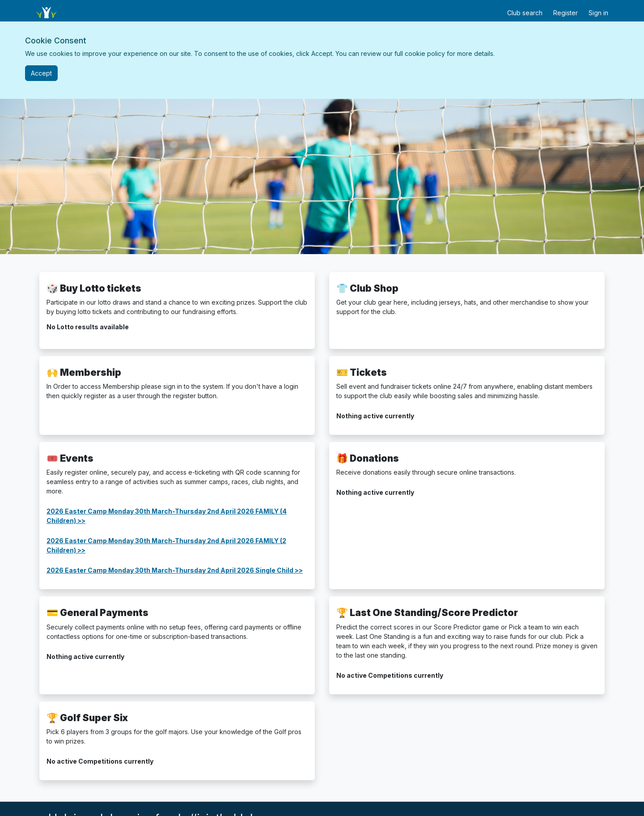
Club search (525, 13)
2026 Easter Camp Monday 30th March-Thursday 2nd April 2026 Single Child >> (175, 570)
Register (566, 13)
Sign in (598, 13)
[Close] (41, 73)
